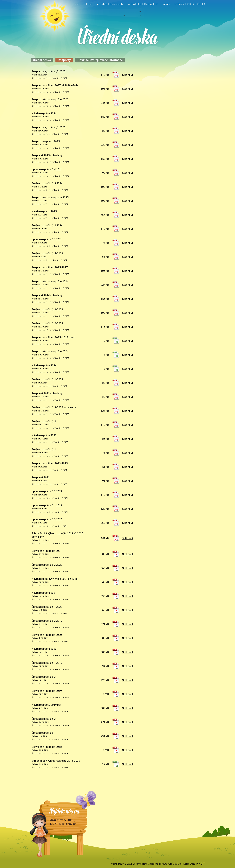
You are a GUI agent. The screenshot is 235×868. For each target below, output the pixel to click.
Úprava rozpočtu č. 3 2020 (47, 519)
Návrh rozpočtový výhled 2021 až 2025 (55, 579)
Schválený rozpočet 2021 (47, 551)
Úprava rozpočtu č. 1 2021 (47, 505)
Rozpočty (64, 60)
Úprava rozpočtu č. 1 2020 (47, 607)
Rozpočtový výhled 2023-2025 (50, 463)
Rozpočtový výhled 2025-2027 (50, 267)
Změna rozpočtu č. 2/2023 (47, 323)
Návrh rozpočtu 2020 (44, 649)
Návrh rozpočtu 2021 (44, 593)
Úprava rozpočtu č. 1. (44, 733)
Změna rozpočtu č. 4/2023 (47, 253)
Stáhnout (128, 75)
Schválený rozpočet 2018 (47, 747)
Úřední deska (42, 60)
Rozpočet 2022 (41, 477)
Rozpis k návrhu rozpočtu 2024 (50, 281)
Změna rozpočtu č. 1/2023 (47, 379)
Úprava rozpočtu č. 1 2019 (47, 663)
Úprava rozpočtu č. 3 (44, 677)
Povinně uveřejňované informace (100, 60)
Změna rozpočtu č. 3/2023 (47, 309)
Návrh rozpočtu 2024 (44, 365)
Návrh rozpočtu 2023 (44, 435)
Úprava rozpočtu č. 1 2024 (47, 239)
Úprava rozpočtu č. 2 (44, 719)
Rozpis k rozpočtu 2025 (46, 141)
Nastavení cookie (171, 864)
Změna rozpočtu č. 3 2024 (47, 183)
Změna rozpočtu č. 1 (44, 449)
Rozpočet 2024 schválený (47, 295)
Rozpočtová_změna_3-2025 (48, 71)
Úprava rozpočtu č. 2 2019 (47, 621)
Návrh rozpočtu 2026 (44, 113)
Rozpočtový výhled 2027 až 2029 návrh (55, 85)
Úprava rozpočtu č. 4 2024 (47, 169)
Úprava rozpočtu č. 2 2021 (47, 491)
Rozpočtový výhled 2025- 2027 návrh (54, 337)
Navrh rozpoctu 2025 (44, 211)
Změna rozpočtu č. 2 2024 (47, 225)
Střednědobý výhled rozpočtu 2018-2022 (56, 761)
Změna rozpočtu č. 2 (44, 421)
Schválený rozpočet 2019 (47, 691)
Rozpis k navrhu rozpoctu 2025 (50, 197)
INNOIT (200, 864)
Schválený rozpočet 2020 (47, 635)
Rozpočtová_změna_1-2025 (48, 127)
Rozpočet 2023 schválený (47, 393)
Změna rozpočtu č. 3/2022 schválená (54, 407)
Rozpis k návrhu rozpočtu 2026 (50, 99)
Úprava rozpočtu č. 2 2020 (47, 565)
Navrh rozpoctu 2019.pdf (46, 705)
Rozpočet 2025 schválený (47, 155)
